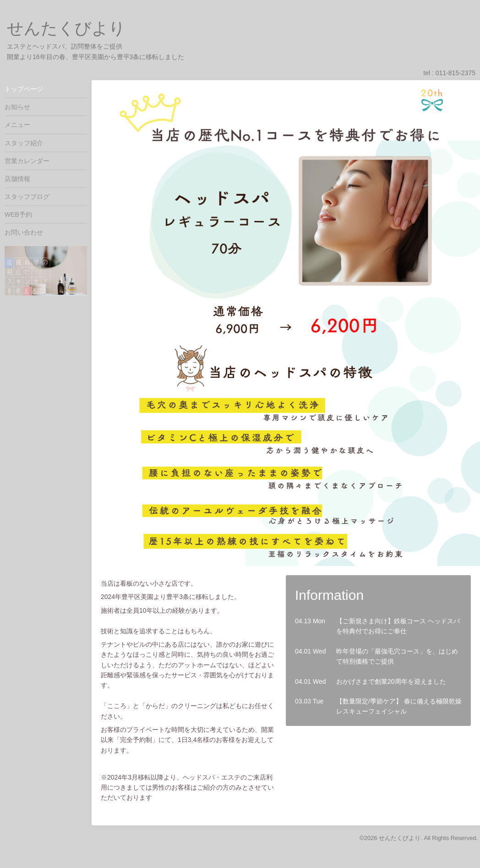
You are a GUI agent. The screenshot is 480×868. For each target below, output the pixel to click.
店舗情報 (17, 179)
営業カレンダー (27, 161)
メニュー (17, 125)
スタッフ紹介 (24, 143)
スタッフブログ (27, 197)
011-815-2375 (455, 73)
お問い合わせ (24, 232)
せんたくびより (66, 28)
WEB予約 (18, 214)
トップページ (24, 89)
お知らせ (17, 107)
